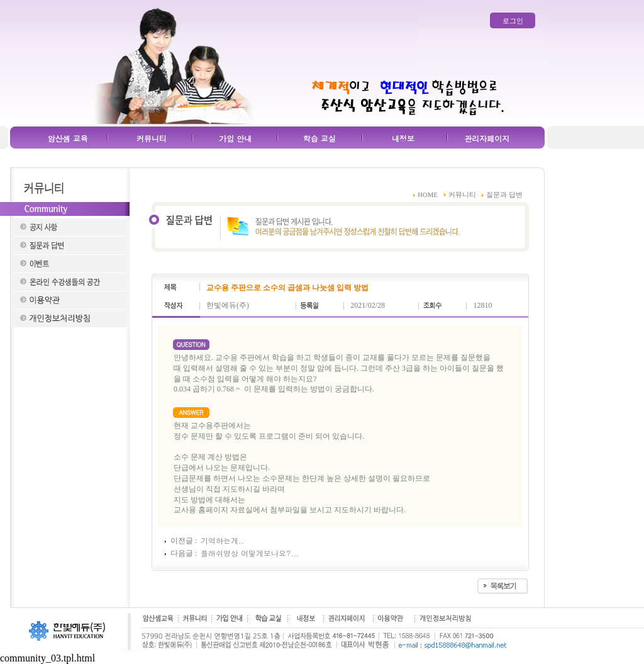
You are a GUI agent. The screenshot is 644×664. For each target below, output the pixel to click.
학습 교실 (319, 138)
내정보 (403, 138)
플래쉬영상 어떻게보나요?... (250, 553)
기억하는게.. (222, 540)
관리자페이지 (487, 138)
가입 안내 (235, 138)
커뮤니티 (152, 138)
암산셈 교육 (68, 138)
